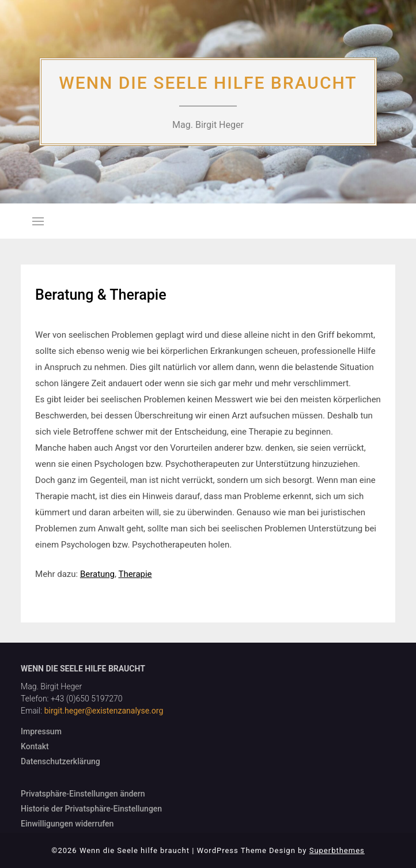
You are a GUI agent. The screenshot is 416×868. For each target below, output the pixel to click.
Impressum (41, 731)
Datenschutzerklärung (60, 761)
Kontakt (35, 746)
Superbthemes (337, 850)
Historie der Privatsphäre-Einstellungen (91, 809)
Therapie (135, 574)
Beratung (97, 574)
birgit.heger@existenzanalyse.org (104, 711)
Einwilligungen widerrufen (67, 824)
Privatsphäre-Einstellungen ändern (83, 794)
